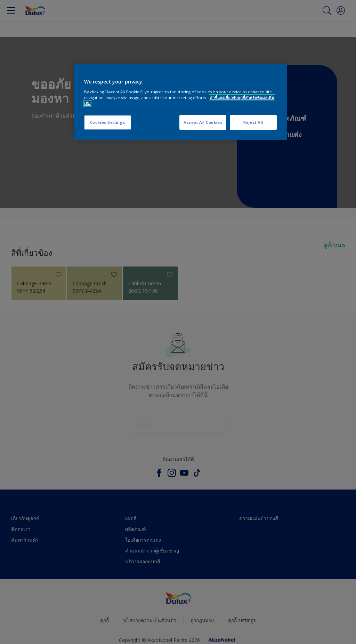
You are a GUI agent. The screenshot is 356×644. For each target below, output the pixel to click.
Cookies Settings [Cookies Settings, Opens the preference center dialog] (108, 122)
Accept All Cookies (203, 122)
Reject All (253, 122)
